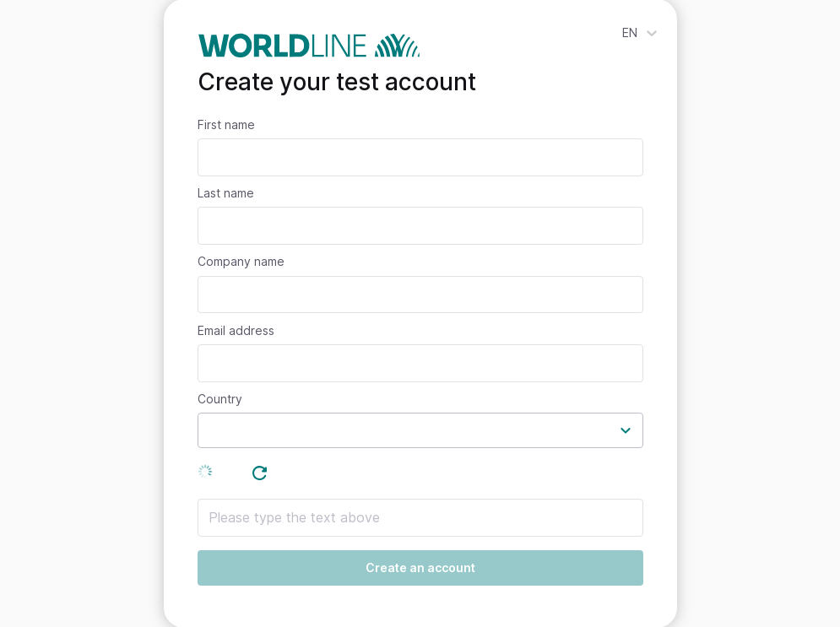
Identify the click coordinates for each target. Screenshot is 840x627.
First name (226, 125)
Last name (226, 193)
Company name (241, 262)
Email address (236, 331)
